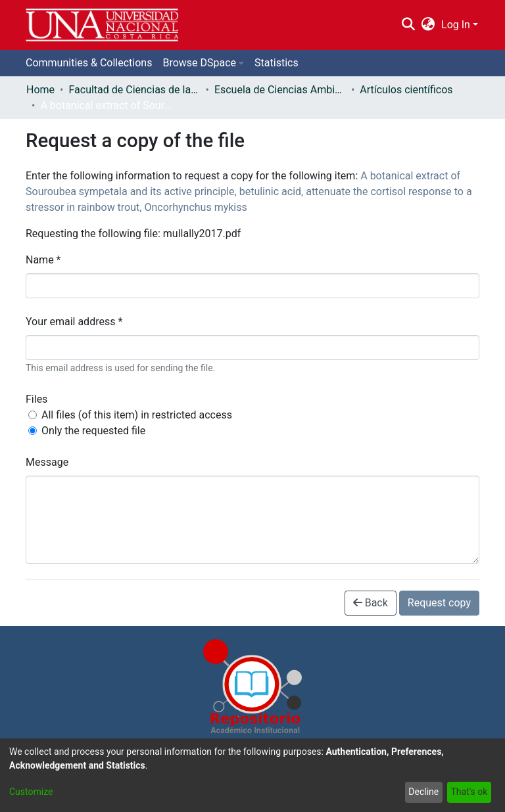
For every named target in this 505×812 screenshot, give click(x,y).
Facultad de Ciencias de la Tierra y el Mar (134, 90)
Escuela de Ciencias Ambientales (280, 90)
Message (47, 462)
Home (40, 90)
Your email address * (74, 322)
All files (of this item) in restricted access (137, 415)
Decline (423, 792)
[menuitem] (428, 25)
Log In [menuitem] (456, 25)
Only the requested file (93, 431)
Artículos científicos (406, 90)
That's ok (469, 792)
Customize (31, 792)
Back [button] (371, 603)
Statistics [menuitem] (277, 63)
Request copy (439, 603)
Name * (43, 260)
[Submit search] (408, 25)
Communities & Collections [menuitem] (89, 63)
